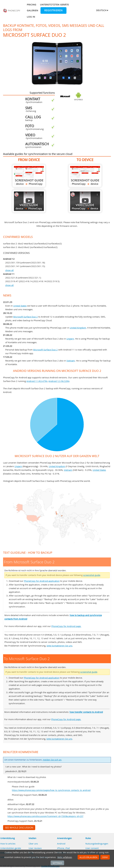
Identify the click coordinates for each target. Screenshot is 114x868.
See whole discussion (19, 828)
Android (61, 844)
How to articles (8, 844)
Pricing (32, 5)
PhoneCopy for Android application (42, 581)
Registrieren (53, 10)
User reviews (35, 848)
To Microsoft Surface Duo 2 (85, 176)
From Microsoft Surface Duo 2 (29, 176)
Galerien (32, 10)
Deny (105, 857)
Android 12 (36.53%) (59, 381)
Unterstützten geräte (54, 5)
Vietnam (71, 361)
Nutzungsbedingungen (97, 844)
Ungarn (70, 339)
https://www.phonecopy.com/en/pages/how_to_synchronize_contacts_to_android (51, 790)
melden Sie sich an (52, 760)
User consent (92, 848)
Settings (57, 863)
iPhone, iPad (63, 848)
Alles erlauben (88, 857)
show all (9, 270)
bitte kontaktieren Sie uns (59, 646)
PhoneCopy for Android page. (66, 626)
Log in (31, 17)
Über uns (33, 844)
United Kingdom (78, 328)
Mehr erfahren (65, 857)
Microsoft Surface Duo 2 (25, 317)
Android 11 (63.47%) (37, 381)
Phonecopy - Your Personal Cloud (12, 11)
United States (20, 306)
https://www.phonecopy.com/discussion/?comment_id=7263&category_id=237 (45, 816)
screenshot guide (92, 575)
